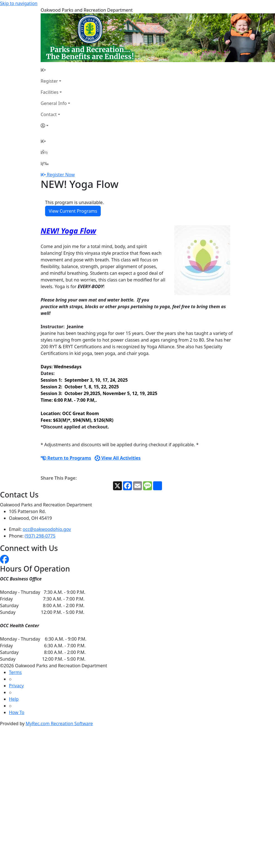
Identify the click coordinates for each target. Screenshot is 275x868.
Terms (15, 672)
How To (17, 712)
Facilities (50, 92)
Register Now (61, 175)
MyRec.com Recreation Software (59, 724)
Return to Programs (66, 458)
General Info (54, 103)
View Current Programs (73, 211)
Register (49, 81)
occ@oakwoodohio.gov (47, 529)
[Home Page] (55, 70)
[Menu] (45, 163)
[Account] (55, 126)
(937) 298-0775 (40, 536)
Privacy (16, 686)
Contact (49, 114)
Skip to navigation (19, 3)
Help (14, 699)
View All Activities (118, 458)
